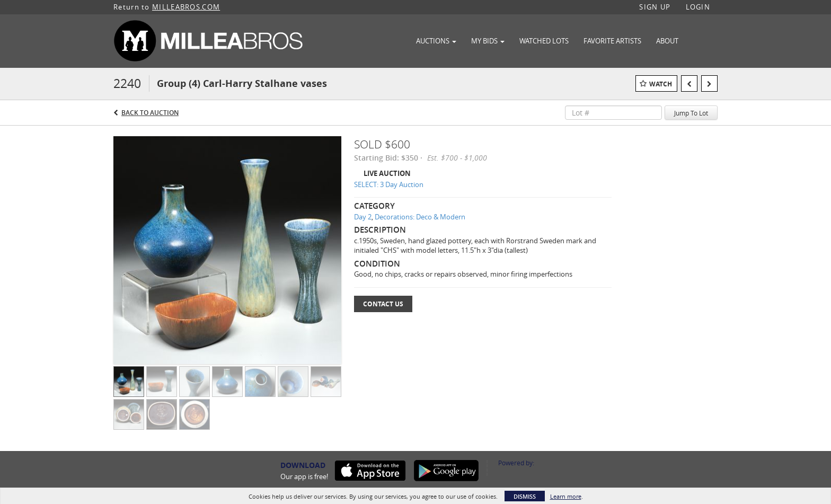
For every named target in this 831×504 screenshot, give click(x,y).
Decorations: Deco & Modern (420, 217)
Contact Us (383, 304)
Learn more (566, 496)
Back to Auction (150, 113)
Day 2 (363, 217)
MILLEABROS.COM (186, 7)
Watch (661, 84)
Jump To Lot (691, 113)
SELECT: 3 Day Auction (389, 184)
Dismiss (525, 496)
